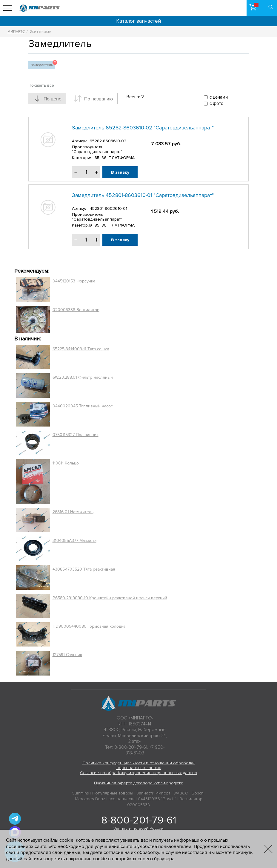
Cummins (80, 793)
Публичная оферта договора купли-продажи (139, 783)
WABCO (181, 793)
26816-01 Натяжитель (73, 512)
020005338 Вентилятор (76, 310)
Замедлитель (43, 64)
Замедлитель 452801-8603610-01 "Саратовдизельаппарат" (143, 195)
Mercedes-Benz (90, 799)
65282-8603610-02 (108, 141)
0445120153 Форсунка (74, 281)
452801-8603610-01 (108, 208)
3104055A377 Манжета (74, 541)
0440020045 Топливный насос (83, 406)
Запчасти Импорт (153, 793)
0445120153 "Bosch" (157, 799)
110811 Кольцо (66, 463)
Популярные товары (113, 793)
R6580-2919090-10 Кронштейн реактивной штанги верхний (110, 598)
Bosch (198, 793)
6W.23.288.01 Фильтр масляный (83, 377)
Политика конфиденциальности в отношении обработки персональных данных (138, 765)
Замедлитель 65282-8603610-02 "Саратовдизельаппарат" (143, 128)
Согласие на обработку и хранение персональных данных (139, 773)
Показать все (41, 85)
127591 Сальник (67, 655)
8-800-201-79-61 (139, 820)
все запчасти (121, 799)
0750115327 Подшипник (76, 435)
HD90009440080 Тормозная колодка (89, 626)
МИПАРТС (16, 32)
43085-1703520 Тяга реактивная (84, 569)
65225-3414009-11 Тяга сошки (81, 349)
